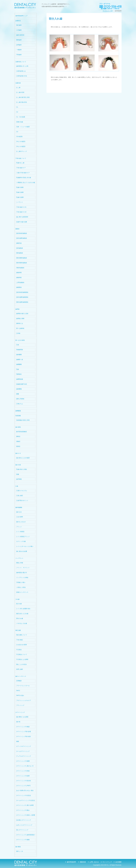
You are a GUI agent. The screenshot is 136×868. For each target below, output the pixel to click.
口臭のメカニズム (22, 491)
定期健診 (19, 681)
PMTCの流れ (20, 696)
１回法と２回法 (21, 587)
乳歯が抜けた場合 (22, 469)
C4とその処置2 (21, 146)
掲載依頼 (83, 862)
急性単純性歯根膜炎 (22, 292)
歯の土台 (19, 512)
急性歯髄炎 (20, 248)
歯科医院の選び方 (22, 573)
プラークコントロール (23, 686)
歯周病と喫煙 (20, 319)
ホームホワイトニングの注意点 (26, 800)
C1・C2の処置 (21, 117)
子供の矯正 (20, 640)
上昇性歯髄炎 (20, 282)
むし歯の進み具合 (22, 102)
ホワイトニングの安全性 (24, 781)
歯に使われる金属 (22, 551)
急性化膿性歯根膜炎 (22, 297)
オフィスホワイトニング (24, 746)
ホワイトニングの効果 (23, 776)
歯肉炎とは (20, 323)
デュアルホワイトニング (24, 756)
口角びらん (20, 404)
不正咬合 (19, 650)
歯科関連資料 (71, 862)
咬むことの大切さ (22, 664)
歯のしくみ (20, 851)
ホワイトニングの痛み (23, 810)
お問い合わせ (94, 862)
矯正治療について (22, 635)
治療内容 (18, 83)
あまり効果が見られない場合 (25, 791)
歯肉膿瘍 (19, 355)
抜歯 (18, 474)
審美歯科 (19, 40)
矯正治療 (18, 630)
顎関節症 (19, 374)
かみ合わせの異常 (22, 645)
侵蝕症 (18, 441)
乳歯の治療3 (20, 197)
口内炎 (18, 333)
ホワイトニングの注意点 (24, 795)
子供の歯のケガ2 (21, 212)
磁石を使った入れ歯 (22, 614)
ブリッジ (19, 527)
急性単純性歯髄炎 (22, 233)
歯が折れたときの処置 (23, 458)
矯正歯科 (19, 25)
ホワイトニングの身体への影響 (26, 815)
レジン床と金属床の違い (24, 609)
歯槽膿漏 (18, 411)
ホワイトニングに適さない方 (25, 766)
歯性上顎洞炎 (20, 399)
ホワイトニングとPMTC (24, 786)
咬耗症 (18, 446)
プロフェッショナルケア (24, 700)
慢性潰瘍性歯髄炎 (22, 258)
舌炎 (18, 345)
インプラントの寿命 (22, 578)
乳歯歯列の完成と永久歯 (24, 178)
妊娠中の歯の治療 (22, 222)
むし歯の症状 (20, 92)
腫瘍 (18, 394)
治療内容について (21, 62)
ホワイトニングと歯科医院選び (26, 835)
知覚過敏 (18, 416)
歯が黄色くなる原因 (22, 717)
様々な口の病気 (20, 340)
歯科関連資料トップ (21, 16)
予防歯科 (19, 55)
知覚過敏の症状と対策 (23, 420)
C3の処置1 (20, 137)
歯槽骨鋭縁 (20, 379)
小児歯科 (19, 30)
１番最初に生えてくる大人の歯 (26, 183)
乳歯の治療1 (20, 187)
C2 (17, 112)
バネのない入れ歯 (22, 623)
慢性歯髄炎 (20, 253)
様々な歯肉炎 (20, 328)
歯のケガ (18, 453)
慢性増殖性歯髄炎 (22, 263)
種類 (18, 741)
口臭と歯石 (20, 496)
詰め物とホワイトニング (24, 820)
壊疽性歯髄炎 (20, 268)
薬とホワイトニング (22, 830)
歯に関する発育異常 (22, 217)
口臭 (17, 486)
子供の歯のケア (21, 168)
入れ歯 (17, 599)
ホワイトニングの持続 (23, 771)
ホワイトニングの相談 (23, 727)
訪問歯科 (19, 45)
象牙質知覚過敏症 (22, 432)
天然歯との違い (21, 582)
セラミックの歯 (21, 541)
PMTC (18, 691)
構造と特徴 (20, 563)
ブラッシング (20, 705)
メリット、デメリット (23, 568)
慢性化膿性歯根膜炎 (22, 302)
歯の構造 (18, 847)
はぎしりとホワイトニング (24, 825)
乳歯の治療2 (20, 192)
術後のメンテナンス (22, 592)
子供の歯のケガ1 (21, 207)
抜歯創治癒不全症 (22, 384)
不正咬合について (22, 654)
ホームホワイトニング (23, 751)
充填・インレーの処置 (23, 127)
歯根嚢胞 (19, 389)
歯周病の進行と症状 (22, 314)
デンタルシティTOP (108, 11)
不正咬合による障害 (22, 659)
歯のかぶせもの (21, 522)
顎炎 (18, 369)
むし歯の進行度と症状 (23, 97)
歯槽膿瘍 (19, 364)
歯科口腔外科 (20, 35)
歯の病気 (18, 427)
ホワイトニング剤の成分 (24, 737)
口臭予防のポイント (22, 501)
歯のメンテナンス (21, 676)
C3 (17, 132)
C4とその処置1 (21, 142)
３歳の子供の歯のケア (23, 173)
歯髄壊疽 (19, 278)
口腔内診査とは (21, 71)
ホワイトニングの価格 (23, 840)
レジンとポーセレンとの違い (25, 546)
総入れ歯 (19, 604)
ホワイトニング (20, 712)
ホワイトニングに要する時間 (25, 805)
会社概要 (118, 862)
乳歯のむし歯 (20, 163)
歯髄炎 (17, 229)
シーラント (20, 202)
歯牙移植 (19, 479)
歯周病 (17, 309)
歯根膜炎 (19, 287)
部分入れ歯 (20, 618)
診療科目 (18, 21)
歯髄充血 (19, 243)
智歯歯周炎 (20, 350)
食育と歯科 (20, 669)
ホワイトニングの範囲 (23, 761)
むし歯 (18, 88)
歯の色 (18, 722)
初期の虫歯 (20, 122)
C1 (17, 107)
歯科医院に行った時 (22, 66)
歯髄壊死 (19, 273)
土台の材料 (20, 517)
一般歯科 (19, 50)
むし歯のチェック (22, 151)
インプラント (19, 558)
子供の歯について (21, 158)
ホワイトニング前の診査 (24, 732)
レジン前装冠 (20, 532)
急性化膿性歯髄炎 (22, 238)
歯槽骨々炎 (20, 360)
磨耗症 (18, 436)
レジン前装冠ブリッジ (23, 537)
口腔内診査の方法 (22, 76)
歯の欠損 (18, 465)
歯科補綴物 (19, 507)
